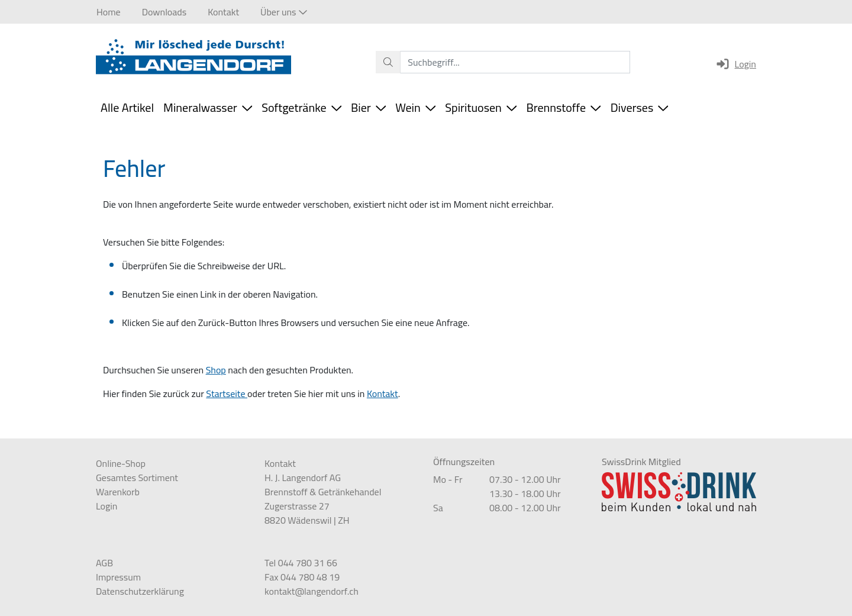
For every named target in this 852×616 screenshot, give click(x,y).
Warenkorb (118, 492)
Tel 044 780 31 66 (301, 563)
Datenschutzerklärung (140, 591)
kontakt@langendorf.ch (312, 591)
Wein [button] (415, 107)
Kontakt (383, 394)
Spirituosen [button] (481, 107)
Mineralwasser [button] (208, 107)
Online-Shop (121, 463)
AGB (104, 563)
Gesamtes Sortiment (137, 478)
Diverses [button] (640, 107)
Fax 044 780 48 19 (302, 577)
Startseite (227, 394)
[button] (283, 12)
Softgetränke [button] (301, 107)
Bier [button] (368, 107)
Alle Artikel (127, 107)
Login (736, 64)
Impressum (118, 577)
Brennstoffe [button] (563, 107)
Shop (216, 370)
